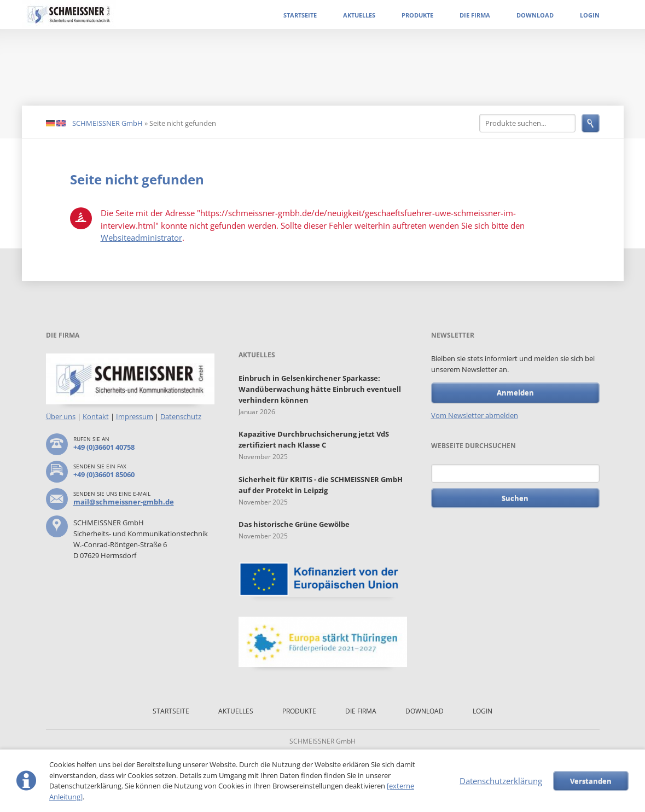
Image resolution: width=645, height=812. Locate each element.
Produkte (417, 15)
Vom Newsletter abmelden (475, 415)
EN (61, 124)
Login (590, 15)
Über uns (61, 416)
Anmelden (515, 392)
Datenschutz (181, 416)
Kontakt (96, 416)
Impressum (135, 416)
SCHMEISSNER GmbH (107, 123)
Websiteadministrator (141, 237)
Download (535, 15)
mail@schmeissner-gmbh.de (124, 502)
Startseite (300, 15)
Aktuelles (359, 15)
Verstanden (591, 781)
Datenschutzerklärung (501, 781)
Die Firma (475, 15)
